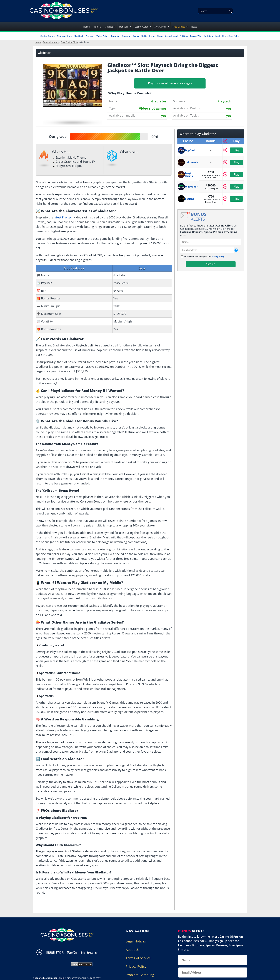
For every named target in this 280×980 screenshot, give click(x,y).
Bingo (160, 36)
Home (86, 27)
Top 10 (97, 27)
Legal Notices (136, 941)
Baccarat (126, 36)
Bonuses (124, 27)
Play (236, 150)
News (194, 27)
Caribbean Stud (212, 36)
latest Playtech (64, 217)
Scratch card (171, 36)
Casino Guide (141, 27)
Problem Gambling (140, 975)
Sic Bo (144, 36)
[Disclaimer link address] (55, 952)
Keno (152, 36)
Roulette (115, 36)
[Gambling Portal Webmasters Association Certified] (49, 964)
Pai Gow (184, 36)
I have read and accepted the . (204, 256)
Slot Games (160, 27)
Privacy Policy (218, 256)
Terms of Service (138, 958)
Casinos (109, 27)
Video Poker (102, 36)
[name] (211, 242)
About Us (133, 950)
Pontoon (90, 36)
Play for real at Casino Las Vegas (170, 83)
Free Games (179, 27)
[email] (207, 250)
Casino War (196, 36)
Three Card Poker (231, 36)
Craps (136, 36)
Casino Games (48, 36)
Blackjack (79, 36)
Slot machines (64, 36)
